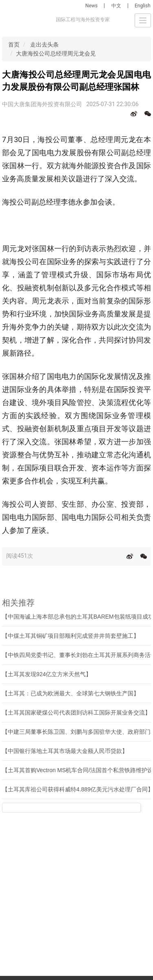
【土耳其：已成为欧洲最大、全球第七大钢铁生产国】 (71, 693)
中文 (116, 6)
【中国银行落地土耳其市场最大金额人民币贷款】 (65, 751)
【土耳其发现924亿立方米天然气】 (47, 674)
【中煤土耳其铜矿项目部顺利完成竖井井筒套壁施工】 (71, 636)
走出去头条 (44, 45)
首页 (14, 45)
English (143, 6)
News (91, 6)
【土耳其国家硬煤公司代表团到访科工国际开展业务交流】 (76, 713)
